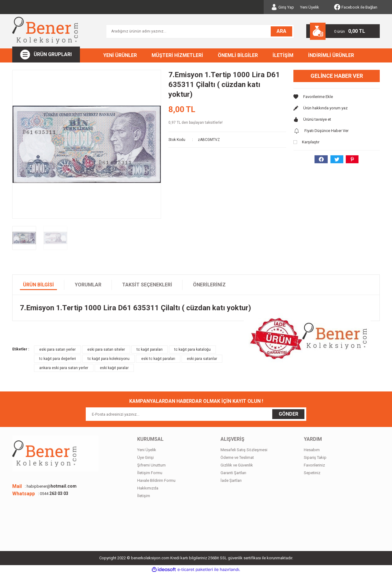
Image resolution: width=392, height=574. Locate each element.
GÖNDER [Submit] (288, 414)
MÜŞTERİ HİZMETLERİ (177, 55)
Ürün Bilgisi (38, 285)
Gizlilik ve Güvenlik (237, 465)
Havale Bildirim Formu (156, 480)
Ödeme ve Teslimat (237, 457)
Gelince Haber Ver (337, 76)
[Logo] (45, 30)
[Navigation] (46, 55)
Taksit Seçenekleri (147, 285)
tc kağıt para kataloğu (192, 349)
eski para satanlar (202, 359)
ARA (281, 31)
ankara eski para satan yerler (64, 368)
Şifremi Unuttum (151, 465)
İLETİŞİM (283, 55)
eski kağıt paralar (114, 368)
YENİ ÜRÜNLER (120, 55)
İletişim (144, 496)
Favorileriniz (314, 465)
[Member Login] (283, 7)
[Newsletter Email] (196, 414)
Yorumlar (88, 285)
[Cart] (343, 31)
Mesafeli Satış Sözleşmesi (244, 450)
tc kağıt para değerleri (58, 359)
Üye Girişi (145, 457)
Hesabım (312, 450)
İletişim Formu (150, 473)
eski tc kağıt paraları (158, 359)
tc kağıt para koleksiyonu (109, 359)
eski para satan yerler (57, 349)
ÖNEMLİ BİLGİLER (238, 55)
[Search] (200, 31)
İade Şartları (231, 480)
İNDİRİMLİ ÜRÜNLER (331, 55)
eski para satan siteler (106, 349)
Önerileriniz (209, 285)
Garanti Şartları (233, 473)
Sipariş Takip (315, 457)
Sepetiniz (312, 473)
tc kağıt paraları (150, 349)
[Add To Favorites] (337, 97)
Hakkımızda (148, 488)
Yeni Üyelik (310, 7)
